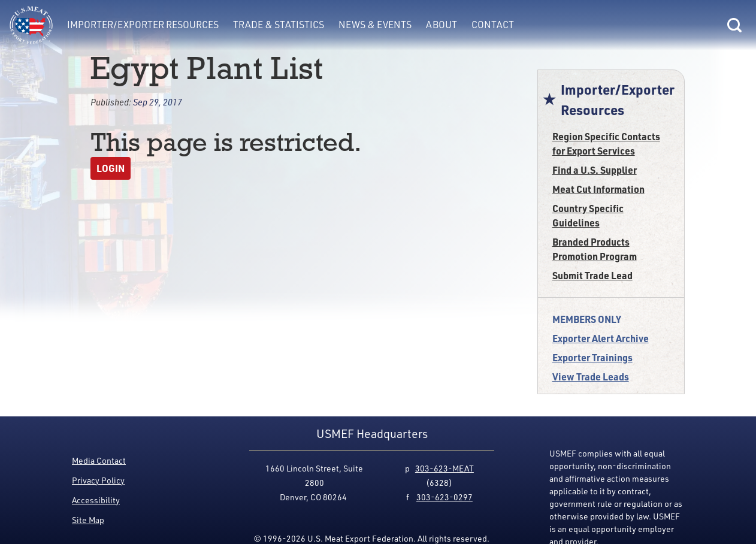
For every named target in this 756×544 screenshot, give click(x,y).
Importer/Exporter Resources (143, 25)
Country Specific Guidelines (588, 215)
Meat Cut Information (598, 189)
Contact (493, 25)
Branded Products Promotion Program (595, 249)
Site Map (88, 520)
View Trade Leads (591, 377)
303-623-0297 (444, 497)
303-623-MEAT (444, 468)
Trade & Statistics (279, 25)
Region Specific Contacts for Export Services (606, 143)
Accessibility (96, 500)
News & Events (375, 25)
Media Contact (99, 460)
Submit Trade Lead (592, 275)
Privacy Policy (98, 480)
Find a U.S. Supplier (595, 170)
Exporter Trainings (592, 357)
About (441, 25)
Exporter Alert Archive (601, 338)
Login (111, 168)
